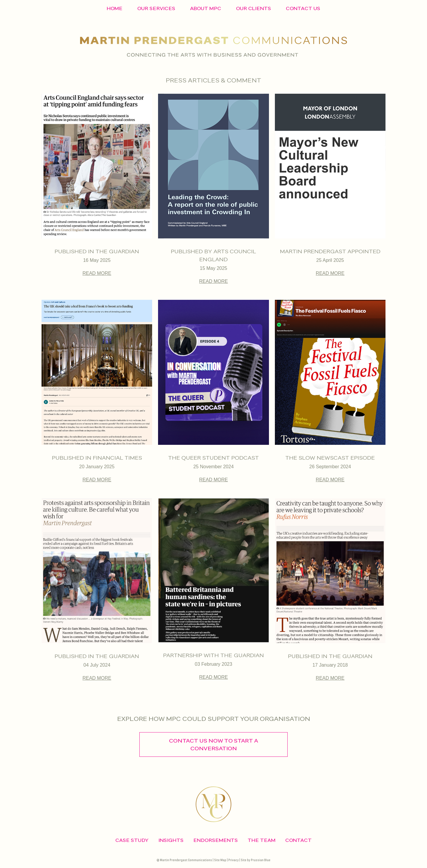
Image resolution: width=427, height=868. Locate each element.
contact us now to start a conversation (213, 744)
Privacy (234, 860)
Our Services (156, 8)
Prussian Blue (261, 860)
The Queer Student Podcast (213, 458)
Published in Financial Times (97, 458)
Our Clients (254, 8)
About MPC (206, 8)
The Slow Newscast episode (330, 458)
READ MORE (97, 273)
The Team (262, 840)
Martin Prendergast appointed (330, 251)
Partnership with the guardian (213, 655)
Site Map (220, 860)
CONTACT (298, 840)
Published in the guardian (97, 656)
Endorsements (216, 840)
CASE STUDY (132, 840)
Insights (171, 840)
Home (115, 8)
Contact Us (303, 8)
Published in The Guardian (97, 251)
